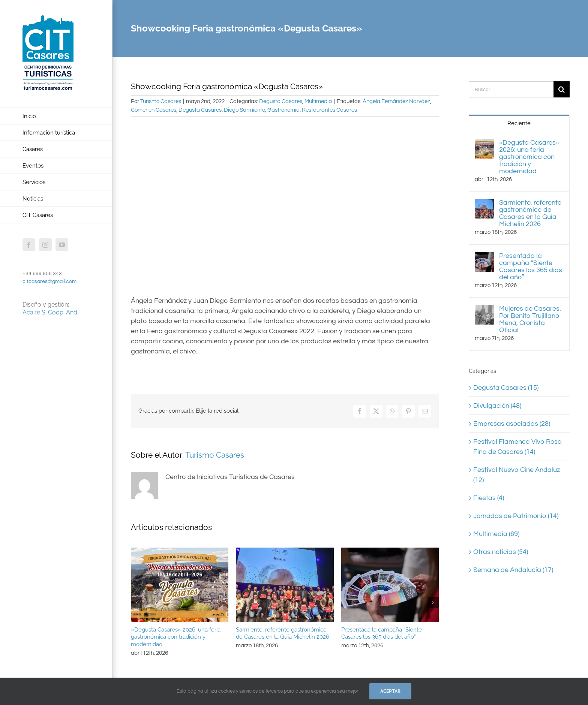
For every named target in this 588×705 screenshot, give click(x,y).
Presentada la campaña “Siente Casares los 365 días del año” (382, 633)
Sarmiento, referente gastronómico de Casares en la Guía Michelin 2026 (283, 633)
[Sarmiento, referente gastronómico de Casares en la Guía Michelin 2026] (484, 204)
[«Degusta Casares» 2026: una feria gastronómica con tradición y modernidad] (484, 144)
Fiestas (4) (489, 498)
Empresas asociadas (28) (512, 424)
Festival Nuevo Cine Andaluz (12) (517, 475)
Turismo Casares (161, 101)
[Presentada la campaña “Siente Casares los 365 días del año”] (484, 257)
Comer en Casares (154, 110)
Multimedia (318, 101)
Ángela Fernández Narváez (396, 101)
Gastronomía (283, 110)
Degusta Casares (281, 101)
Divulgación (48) (497, 406)
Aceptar (390, 691)
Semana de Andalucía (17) (513, 570)
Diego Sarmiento (244, 110)
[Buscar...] (511, 89)
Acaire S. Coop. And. (50, 312)
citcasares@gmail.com (49, 281)
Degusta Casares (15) (506, 388)
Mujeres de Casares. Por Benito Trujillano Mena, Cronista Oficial (530, 319)
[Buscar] (562, 89)
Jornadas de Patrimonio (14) (516, 516)
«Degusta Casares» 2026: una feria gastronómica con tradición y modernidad (176, 637)
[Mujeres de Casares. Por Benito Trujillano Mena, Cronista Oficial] (484, 310)
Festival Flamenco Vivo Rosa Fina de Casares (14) (517, 447)
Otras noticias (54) (501, 552)
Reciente (519, 123)
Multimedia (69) (496, 534)
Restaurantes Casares (329, 110)
